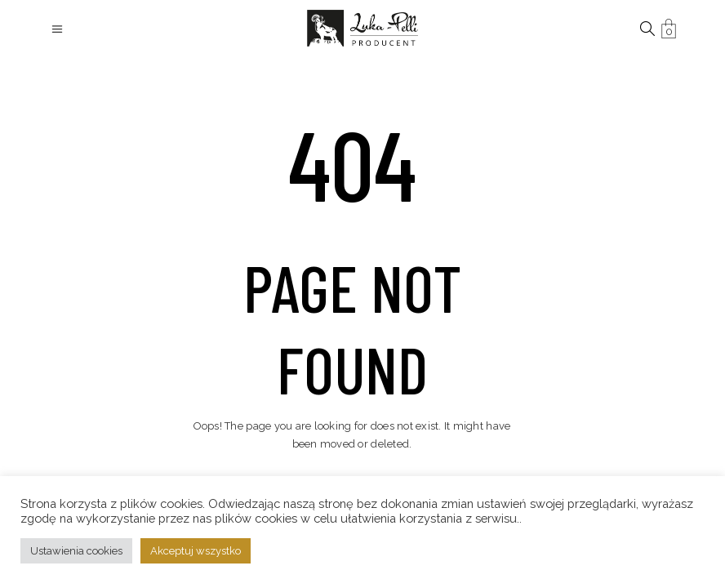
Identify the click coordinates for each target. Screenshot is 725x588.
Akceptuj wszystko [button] (196, 551)
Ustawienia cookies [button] (76, 551)
